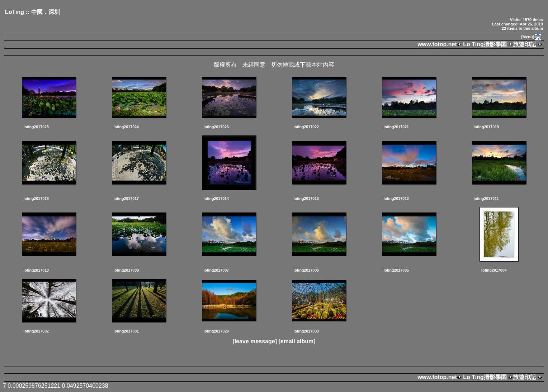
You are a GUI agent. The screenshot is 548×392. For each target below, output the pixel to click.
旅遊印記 (524, 44)
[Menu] (528, 37)
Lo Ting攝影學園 (485, 44)
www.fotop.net (437, 44)
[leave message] (255, 341)
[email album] (297, 341)
